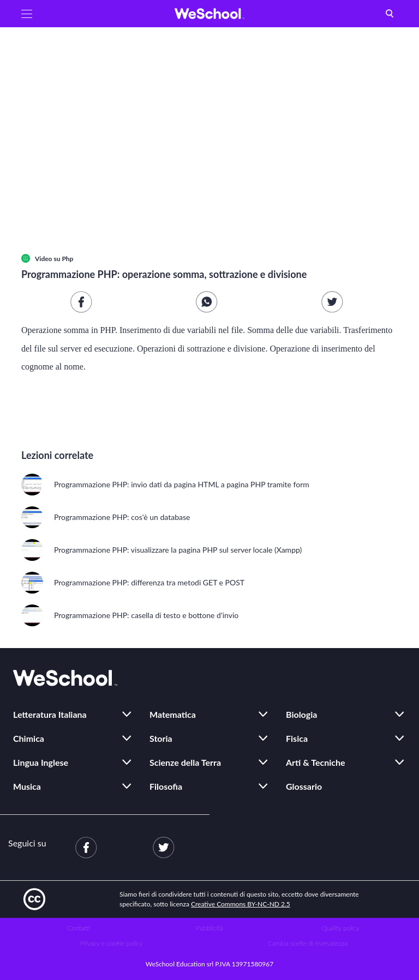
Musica (27, 786)
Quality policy (340, 928)
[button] (27, 14)
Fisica (297, 738)
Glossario (304, 786)
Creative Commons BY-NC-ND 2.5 (241, 904)
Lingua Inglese (41, 762)
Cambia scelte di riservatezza (308, 943)
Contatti (79, 928)
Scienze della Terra (185, 762)
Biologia (301, 714)
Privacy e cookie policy (112, 943)
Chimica (29, 738)
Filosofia (166, 786)
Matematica (173, 714)
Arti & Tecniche (316, 762)
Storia (161, 738)
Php (67, 259)
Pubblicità (210, 928)
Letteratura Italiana (50, 714)
